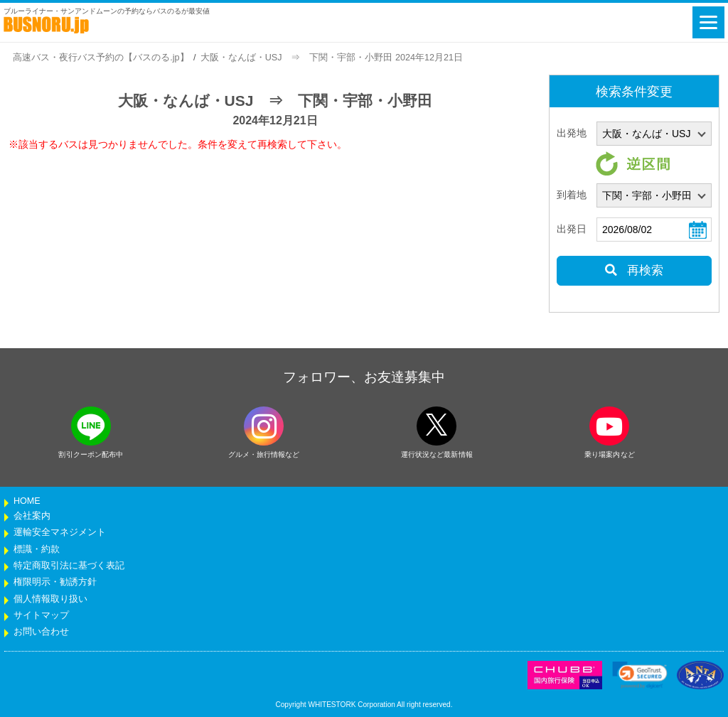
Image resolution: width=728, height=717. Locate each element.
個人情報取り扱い (50, 599)
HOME (27, 501)
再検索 (634, 270)
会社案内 (32, 516)
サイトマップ (41, 615)
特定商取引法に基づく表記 (69, 566)
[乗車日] (654, 230)
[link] (640, 675)
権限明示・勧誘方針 (55, 582)
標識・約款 (37, 549)
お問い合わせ (41, 632)
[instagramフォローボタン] (264, 426)
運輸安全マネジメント (60, 532)
